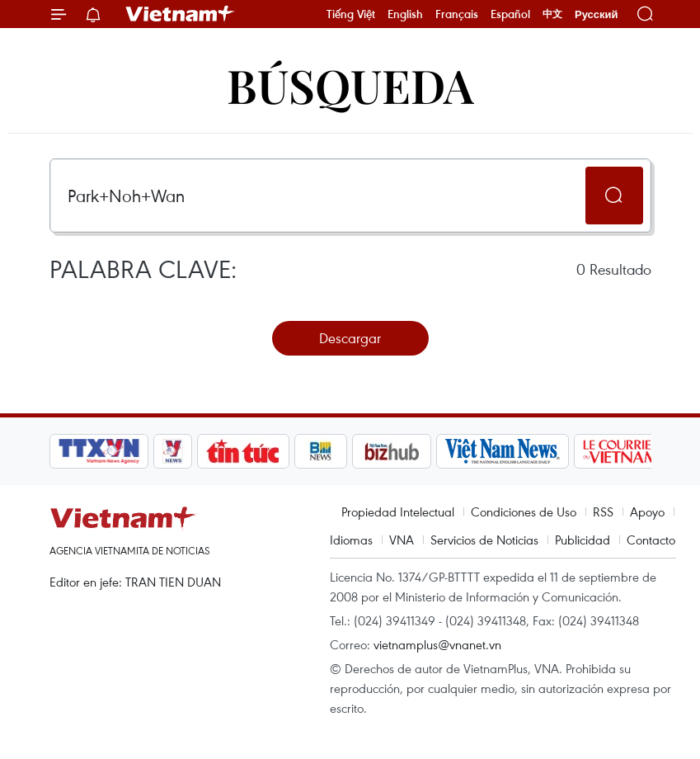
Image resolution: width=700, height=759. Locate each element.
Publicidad (583, 540)
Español (510, 14)
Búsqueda (350, 85)
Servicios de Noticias (484, 540)
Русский (597, 14)
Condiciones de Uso (524, 511)
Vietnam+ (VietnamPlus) (181, 14)
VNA (402, 540)
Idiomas (351, 540)
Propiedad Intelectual (398, 511)
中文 (552, 14)
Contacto (651, 540)
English (405, 14)
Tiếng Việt (351, 14)
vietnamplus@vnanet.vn (437, 644)
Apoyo (647, 511)
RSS (603, 511)
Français (457, 14)
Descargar (350, 338)
